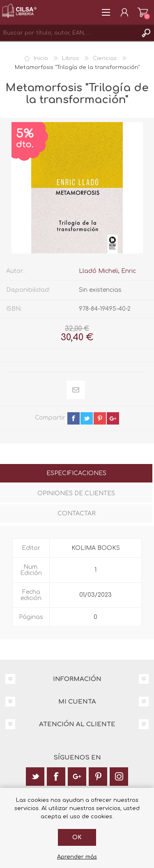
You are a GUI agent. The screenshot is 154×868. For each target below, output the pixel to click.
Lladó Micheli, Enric (107, 271)
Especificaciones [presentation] (76, 473)
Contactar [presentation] (76, 514)
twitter (87, 418)
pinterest (100, 418)
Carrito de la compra (143, 12)
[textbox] (69, 33)
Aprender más (77, 857)
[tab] (76, 474)
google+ (113, 418)
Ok (77, 837)
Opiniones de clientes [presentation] (76, 493)
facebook (74, 418)
